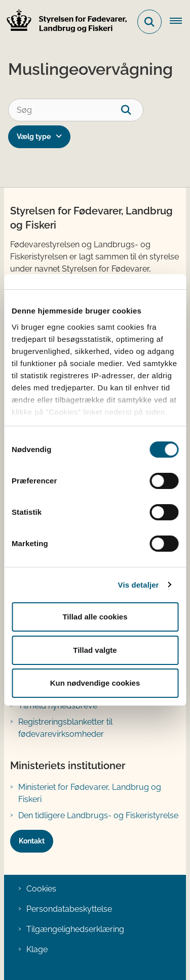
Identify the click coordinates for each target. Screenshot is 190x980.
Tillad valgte (95, 650)
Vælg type (34, 137)
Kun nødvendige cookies (95, 683)
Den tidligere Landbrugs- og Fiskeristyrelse (98, 815)
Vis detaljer (139, 585)
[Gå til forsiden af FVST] (64, 22)
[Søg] (76, 110)
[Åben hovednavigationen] (180, 22)
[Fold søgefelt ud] (149, 22)
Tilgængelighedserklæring (75, 929)
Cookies (41, 889)
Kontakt (32, 841)
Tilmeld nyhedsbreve (58, 706)
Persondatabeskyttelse (69, 909)
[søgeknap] (132, 110)
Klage (37, 949)
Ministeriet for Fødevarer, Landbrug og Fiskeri (90, 793)
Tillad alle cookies (95, 617)
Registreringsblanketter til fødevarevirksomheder (65, 728)
